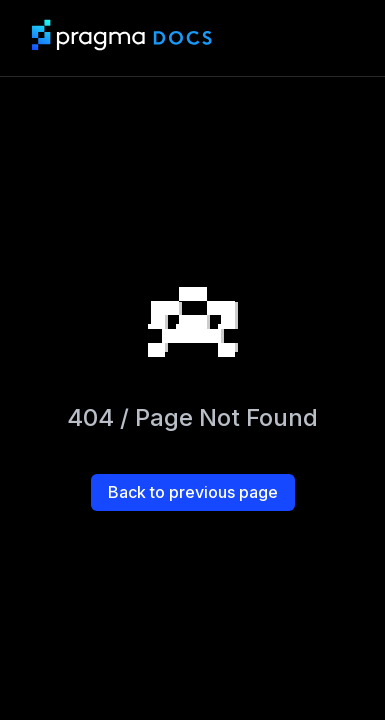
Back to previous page (193, 492)
